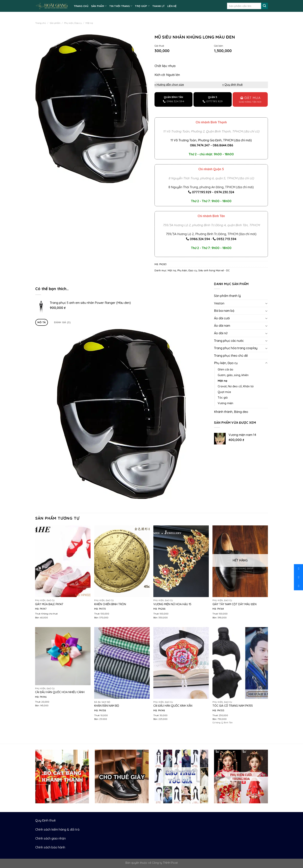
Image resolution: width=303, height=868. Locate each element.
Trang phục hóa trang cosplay (236, 348)
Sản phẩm (55, 23)
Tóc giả (223, 398)
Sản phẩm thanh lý (227, 296)
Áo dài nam (222, 326)
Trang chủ (41, 23)
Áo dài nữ (221, 333)
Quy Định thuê (45, 820)
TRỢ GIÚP (142, 6)
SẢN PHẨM (99, 6)
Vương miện (225, 403)
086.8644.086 (223, 145)
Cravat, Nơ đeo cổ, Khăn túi (236, 386)
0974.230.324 (224, 192)
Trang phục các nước (229, 341)
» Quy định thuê (233, 85)
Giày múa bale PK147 (49, 604)
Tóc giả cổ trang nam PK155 (233, 706)
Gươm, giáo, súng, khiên (233, 375)
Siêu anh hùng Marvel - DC (214, 270)
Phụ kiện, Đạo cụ (73, 23)
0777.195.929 (202, 192)
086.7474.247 (200, 145)
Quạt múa (224, 392)
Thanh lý (158, 6)
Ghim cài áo (225, 370)
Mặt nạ (89, 23)
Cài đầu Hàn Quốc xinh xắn (173, 706)
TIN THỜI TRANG (121, 6)
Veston (219, 303)
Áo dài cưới (222, 318)
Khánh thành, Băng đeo (231, 412)
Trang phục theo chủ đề (231, 356)
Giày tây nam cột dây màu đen (234, 604)
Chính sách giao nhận (50, 838)
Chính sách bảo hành (50, 847)
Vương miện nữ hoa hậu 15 (172, 604)
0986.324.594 (200, 239)
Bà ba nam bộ (224, 311)
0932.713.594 (226, 239)
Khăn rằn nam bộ (107, 706)
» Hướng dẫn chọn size (169, 85)
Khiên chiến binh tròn (110, 604)
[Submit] (264, 6)
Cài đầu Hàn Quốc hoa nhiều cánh (60, 692)
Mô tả (41, 322)
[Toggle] (266, 303)
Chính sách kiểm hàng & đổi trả (57, 829)
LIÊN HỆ (172, 6)
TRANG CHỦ (81, 6)
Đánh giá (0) (62, 322)
